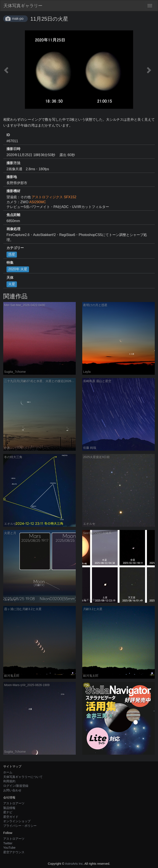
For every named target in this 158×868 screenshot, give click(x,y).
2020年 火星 (18, 269)
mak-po (18, 19)
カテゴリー (15, 248)
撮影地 (12, 177)
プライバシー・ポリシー (20, 826)
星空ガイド (11, 817)
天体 (10, 278)
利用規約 (9, 781)
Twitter (8, 843)
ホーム (8, 772)
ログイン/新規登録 (16, 786)
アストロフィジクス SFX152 (54, 197)
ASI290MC (38, 202)
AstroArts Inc (74, 864)
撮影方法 (13, 163)
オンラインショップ (17, 821)
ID (8, 135)
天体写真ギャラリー (23, 6)
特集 (10, 263)
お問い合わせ (12, 790)
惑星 (12, 254)
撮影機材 (13, 191)
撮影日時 (13, 149)
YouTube (9, 848)
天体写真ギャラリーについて (23, 777)
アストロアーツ (14, 803)
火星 (12, 284)
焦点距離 (13, 215)
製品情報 (9, 808)
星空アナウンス (14, 852)
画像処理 (13, 229)
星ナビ (8, 812)
